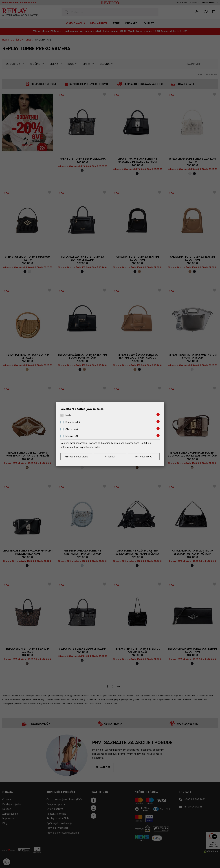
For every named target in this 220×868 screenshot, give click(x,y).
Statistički (72, 429)
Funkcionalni (73, 422)
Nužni (69, 415)
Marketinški (72, 436)
